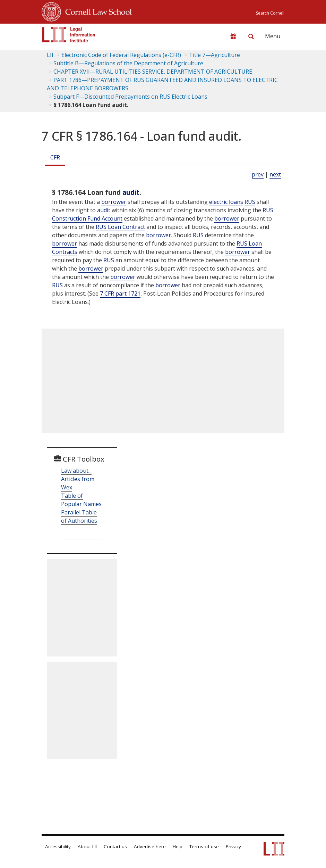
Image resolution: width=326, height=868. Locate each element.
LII (50, 55)
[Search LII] (251, 36)
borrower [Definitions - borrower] (114, 202)
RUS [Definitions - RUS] (250, 202)
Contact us (115, 846)
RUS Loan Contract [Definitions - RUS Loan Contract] (120, 227)
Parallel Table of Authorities (79, 516)
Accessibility (58, 846)
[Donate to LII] (233, 36)
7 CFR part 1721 (120, 294)
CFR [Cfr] (55, 157)
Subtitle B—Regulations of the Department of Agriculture (128, 63)
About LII (87, 846)
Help (178, 846)
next (275, 174)
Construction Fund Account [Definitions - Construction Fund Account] (87, 218)
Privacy (233, 846)
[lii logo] (69, 35)
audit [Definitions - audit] (131, 192)
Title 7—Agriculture (215, 55)
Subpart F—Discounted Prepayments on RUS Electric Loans (130, 97)
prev (258, 174)
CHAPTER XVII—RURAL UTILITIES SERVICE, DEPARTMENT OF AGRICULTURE (153, 72)
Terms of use (204, 846)
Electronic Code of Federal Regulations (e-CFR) (121, 55)
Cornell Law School (96, 11)
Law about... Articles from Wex (78, 479)
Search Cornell (270, 13)
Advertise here (150, 846)
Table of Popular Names (81, 500)
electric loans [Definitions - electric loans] (226, 202)
